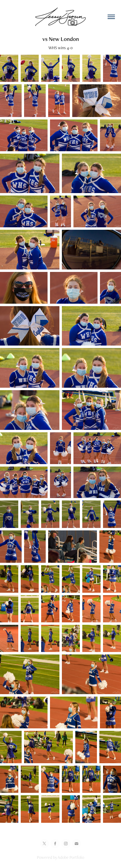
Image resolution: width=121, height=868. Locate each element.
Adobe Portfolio (71, 857)
